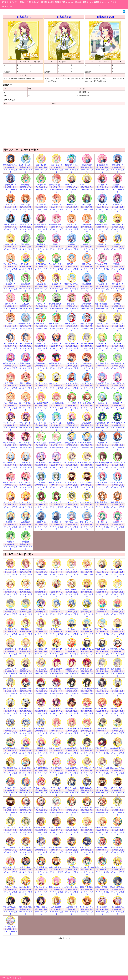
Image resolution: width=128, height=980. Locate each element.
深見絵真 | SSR (105, 17)
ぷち (73, 2)
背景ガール (66, 2)
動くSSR (78, 2)
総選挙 (96, 2)
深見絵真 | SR (64, 17)
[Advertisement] (64, 128)
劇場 (84, 2)
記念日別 (58, 2)
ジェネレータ (104, 2)
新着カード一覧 (25, 2)
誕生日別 (51, 2)
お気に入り (36, 2)
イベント (113, 2)
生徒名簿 (44, 2)
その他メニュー (7, 6)
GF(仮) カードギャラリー (10, 2)
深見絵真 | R (24, 17)
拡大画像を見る (10, 167)
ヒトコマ (90, 2)
